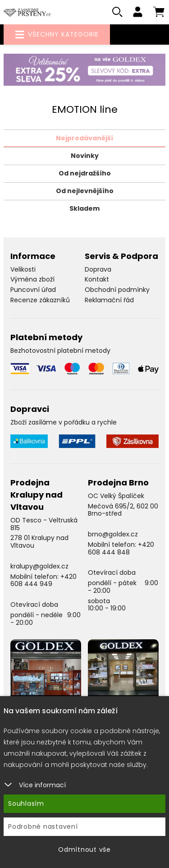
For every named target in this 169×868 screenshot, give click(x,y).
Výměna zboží (32, 279)
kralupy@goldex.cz (39, 566)
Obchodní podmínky (117, 290)
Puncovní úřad (33, 290)
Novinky (85, 156)
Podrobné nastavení (43, 826)
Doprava (98, 269)
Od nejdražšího (85, 173)
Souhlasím (26, 803)
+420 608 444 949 (43, 580)
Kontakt (97, 279)
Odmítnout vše (84, 850)
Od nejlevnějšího (85, 191)
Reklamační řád (109, 300)
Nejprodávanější (84, 138)
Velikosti (23, 269)
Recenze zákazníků (40, 300)
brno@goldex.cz (113, 534)
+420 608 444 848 (121, 548)
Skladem (84, 208)
